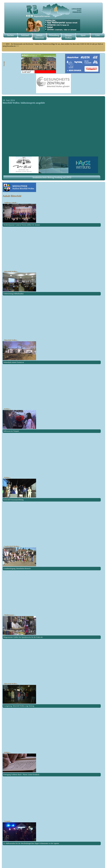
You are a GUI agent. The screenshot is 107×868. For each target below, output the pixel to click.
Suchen (10, 35)
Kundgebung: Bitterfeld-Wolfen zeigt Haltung (19, 706)
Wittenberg (54, 35)
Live (98, 35)
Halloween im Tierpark (11, 431)
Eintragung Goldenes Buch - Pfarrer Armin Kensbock (21, 775)
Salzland (25, 35)
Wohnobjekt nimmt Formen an (14, 362)
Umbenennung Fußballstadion (13, 294)
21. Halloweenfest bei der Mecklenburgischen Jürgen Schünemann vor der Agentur (31, 843)
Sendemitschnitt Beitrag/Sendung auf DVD (52, 177)
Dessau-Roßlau (69, 37)
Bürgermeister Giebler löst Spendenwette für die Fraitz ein (23, 637)
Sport (83, 35)
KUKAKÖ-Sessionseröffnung (13, 500)
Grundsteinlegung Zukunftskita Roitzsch (17, 569)
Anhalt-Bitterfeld (39, 37)
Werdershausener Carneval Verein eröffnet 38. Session (22, 225)
